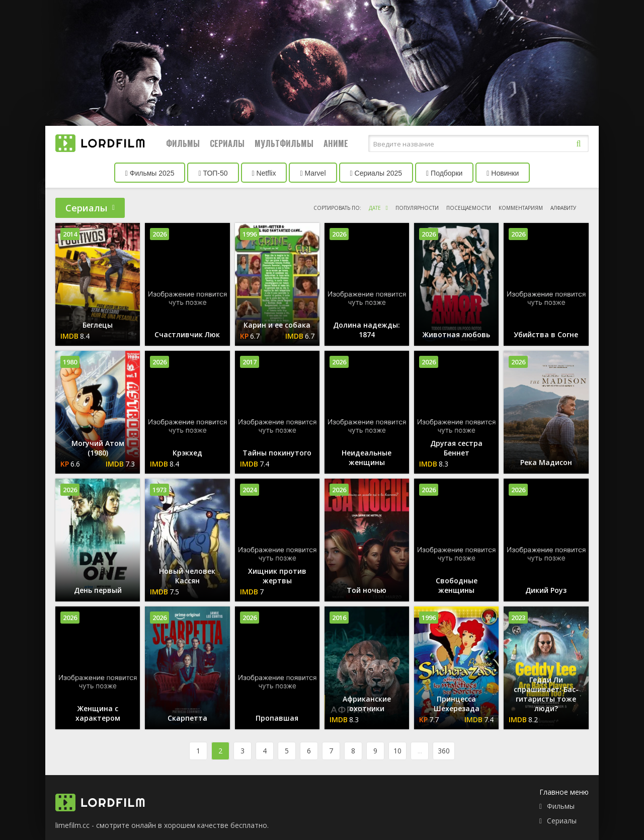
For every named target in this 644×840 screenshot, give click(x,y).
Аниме (336, 143)
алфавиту (563, 208)
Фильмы (183, 143)
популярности (417, 208)
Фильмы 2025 (150, 173)
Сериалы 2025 (376, 173)
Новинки (503, 173)
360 (444, 751)
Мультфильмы (284, 143)
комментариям (521, 208)
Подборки (444, 173)
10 (397, 751)
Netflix (264, 173)
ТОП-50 (213, 173)
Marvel (313, 173)
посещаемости (469, 208)
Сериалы (227, 143)
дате (375, 208)
